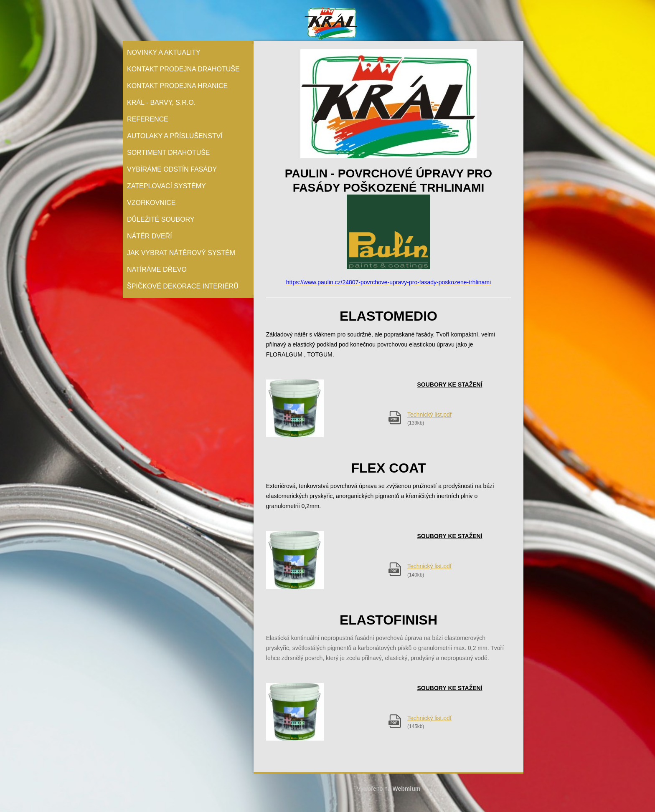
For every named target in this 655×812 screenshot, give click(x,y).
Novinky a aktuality (164, 52)
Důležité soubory (161, 219)
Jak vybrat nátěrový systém (181, 253)
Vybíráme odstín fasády (172, 169)
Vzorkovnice (151, 203)
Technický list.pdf (429, 415)
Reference (148, 119)
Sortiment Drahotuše (169, 153)
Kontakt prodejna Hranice (177, 86)
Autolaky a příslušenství (175, 136)
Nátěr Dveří (150, 236)
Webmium (407, 789)
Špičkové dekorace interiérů (183, 286)
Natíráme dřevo (157, 269)
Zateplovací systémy (166, 186)
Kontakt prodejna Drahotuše (183, 69)
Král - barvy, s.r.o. (161, 102)
